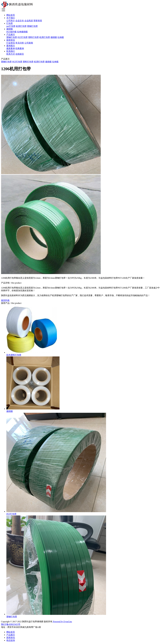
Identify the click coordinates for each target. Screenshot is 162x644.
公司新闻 (29, 43)
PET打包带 (23, 37)
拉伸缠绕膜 (22, 32)
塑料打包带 (33, 37)
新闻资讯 (11, 40)
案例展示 (11, 46)
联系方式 (11, 54)
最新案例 (11, 48)
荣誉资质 (38, 21)
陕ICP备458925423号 (11, 624)
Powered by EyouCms (62, 622)
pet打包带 (11, 26)
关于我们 (11, 18)
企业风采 (29, 21)
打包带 (10, 23)
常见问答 (20, 43)
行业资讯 (11, 43)
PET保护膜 (11, 32)
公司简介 (11, 21)
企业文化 (20, 21)
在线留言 (20, 54)
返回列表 (5, 300)
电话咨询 (11, 640)
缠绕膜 (10, 29)
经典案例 (20, 48)
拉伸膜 (61, 37)
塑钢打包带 (32, 26)
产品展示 (11, 35)
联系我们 (11, 51)
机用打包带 (21, 26)
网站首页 (11, 15)
